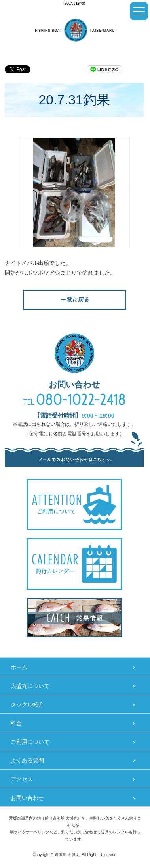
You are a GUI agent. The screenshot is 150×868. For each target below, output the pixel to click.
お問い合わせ (27, 798)
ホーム (19, 667)
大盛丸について (30, 686)
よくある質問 (27, 760)
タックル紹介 (27, 704)
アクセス (22, 779)
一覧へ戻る (74, 300)
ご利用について (30, 742)
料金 (16, 723)
